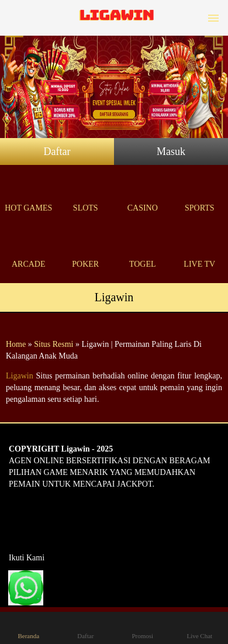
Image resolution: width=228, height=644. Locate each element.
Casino (143, 194)
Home (16, 344)
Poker (86, 251)
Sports (200, 194)
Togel (143, 251)
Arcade (29, 251)
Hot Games (29, 194)
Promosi (143, 627)
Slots (86, 194)
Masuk (171, 151)
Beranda (29, 627)
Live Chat (199, 627)
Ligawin (20, 376)
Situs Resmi (53, 344)
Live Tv (200, 251)
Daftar (57, 151)
